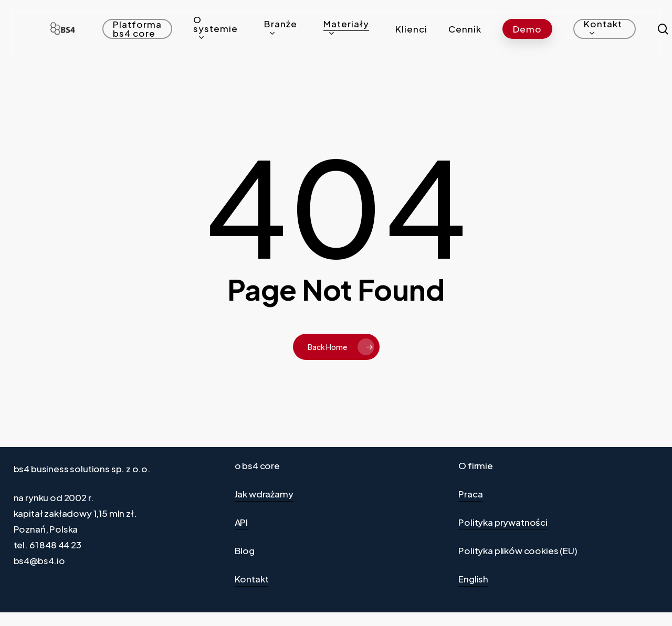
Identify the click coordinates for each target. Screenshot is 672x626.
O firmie (476, 465)
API (241, 522)
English (473, 579)
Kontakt (252, 579)
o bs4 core (257, 465)
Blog (245, 550)
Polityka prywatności (503, 522)
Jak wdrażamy (264, 494)
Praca (470, 494)
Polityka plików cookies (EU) (518, 550)
